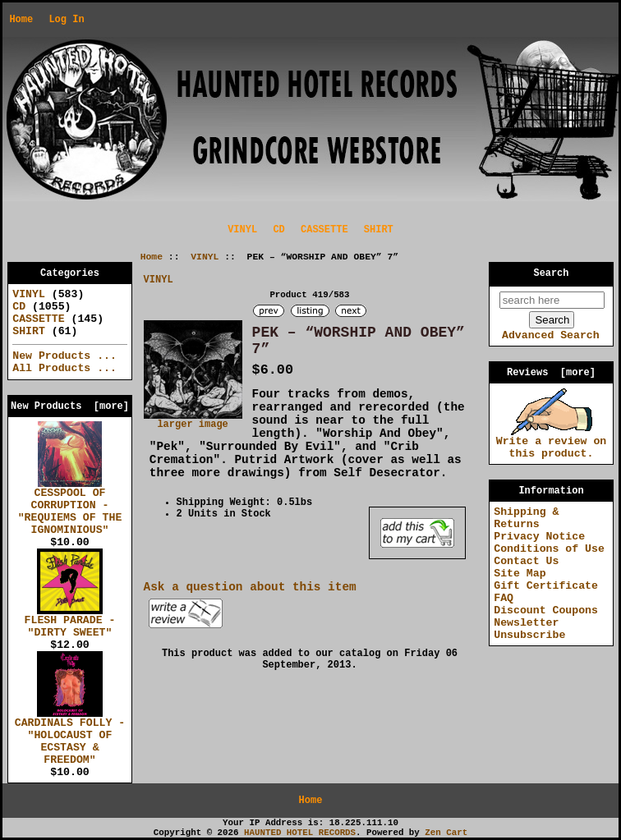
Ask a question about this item (250, 587)
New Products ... (64, 356)
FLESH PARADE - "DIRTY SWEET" (70, 622)
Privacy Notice (539, 537)
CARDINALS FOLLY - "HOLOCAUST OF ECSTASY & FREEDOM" (70, 737)
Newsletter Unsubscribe (529, 629)
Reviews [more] (551, 373)
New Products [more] (70, 406)
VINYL (205, 257)
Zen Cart (446, 833)
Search (552, 273)
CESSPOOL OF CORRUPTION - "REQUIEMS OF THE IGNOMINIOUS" (70, 507)
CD (278, 230)
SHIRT (379, 230)
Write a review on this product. (552, 443)
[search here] (552, 300)
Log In (66, 20)
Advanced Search (551, 335)
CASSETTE (324, 230)
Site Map (520, 574)
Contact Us (526, 561)
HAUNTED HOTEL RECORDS (300, 833)
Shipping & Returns (526, 518)
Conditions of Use (549, 549)
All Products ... (64, 368)
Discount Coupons (546, 610)
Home (21, 20)
